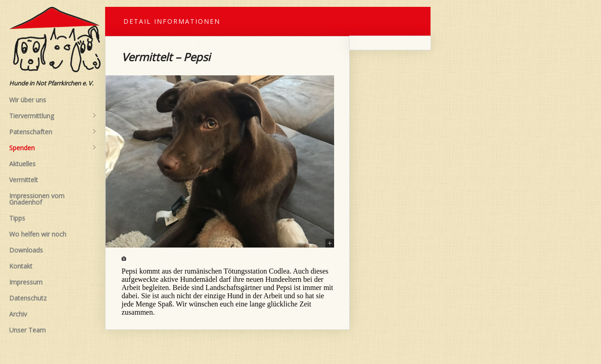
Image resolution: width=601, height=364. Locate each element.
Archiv (18, 314)
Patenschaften (53, 132)
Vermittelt (24, 180)
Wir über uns (28, 100)
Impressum (26, 282)
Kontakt (21, 266)
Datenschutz (28, 298)
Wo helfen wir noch (38, 234)
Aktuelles (22, 164)
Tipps (17, 218)
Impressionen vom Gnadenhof (37, 199)
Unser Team (27, 330)
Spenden (53, 148)
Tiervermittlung (53, 116)
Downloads (26, 250)
